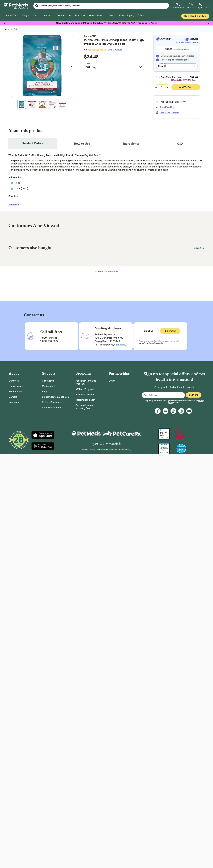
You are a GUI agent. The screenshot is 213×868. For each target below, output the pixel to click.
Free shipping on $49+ (131, 15)
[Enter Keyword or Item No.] (101, 6)
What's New (96, 15)
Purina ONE (90, 36)
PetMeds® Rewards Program (86, 382)
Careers (13, 396)
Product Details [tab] (33, 143)
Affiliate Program (84, 388)
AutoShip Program (85, 394)
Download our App (195, 16)
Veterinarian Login (85, 399)
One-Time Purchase (169, 77)
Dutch (112, 380)
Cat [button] (36, 15)
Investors (14, 401)
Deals (112, 15)
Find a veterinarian (52, 407)
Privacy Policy (89, 449)
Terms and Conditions (107, 449)
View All (199, 247)
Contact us (48, 380)
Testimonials (15, 391)
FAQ (44, 391)
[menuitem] (179, 6)
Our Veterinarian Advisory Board (84, 406)
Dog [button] (26, 15)
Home (7, 29)
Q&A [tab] (180, 143)
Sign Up (194, 394)
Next (71, 65)
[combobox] (114, 66)
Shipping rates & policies (55, 396)
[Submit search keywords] (37, 6)
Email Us (149, 330)
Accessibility (125, 449)
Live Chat (170, 330)
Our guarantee (17, 385)
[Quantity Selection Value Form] (162, 86)
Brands (79, 15)
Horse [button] (48, 15)
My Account (49, 385)
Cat (15, 29)
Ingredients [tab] (131, 143)
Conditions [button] (64, 15)
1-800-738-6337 (49, 340)
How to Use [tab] (82, 143)
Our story (14, 380)
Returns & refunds (52, 401)
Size (88, 62)
